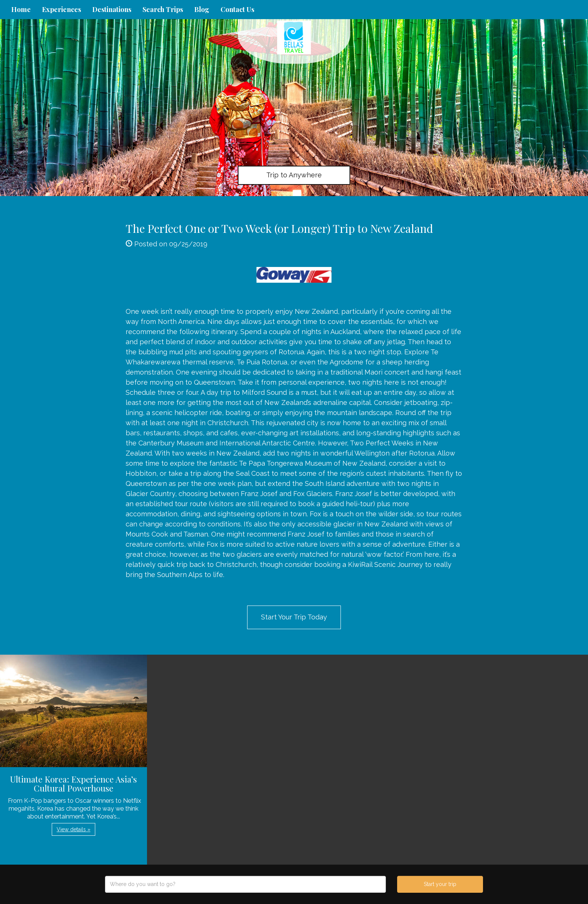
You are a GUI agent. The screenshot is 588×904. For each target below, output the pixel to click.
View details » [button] (73, 829)
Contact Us (237, 9)
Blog (202, 9)
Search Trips (163, 9)
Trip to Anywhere (294, 175)
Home (21, 9)
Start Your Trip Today (294, 617)
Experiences (61, 9)
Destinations (112, 9)
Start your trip (440, 884)
